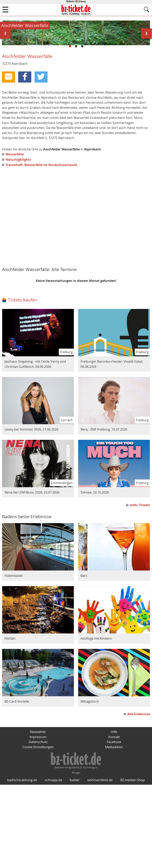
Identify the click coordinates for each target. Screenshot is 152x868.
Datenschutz (38, 825)
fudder (75, 863)
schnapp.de (53, 863)
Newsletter (38, 815)
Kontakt (114, 820)
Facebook (114, 825)
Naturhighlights (18, 243)
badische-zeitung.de (22, 863)
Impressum (38, 820)
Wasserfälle (15, 237)
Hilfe (114, 815)
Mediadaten (114, 830)
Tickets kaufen (23, 383)
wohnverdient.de (100, 863)
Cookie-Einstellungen (38, 830)
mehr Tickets (140, 588)
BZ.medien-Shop (133, 863)
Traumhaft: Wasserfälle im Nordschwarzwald (41, 248)
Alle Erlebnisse (139, 797)
